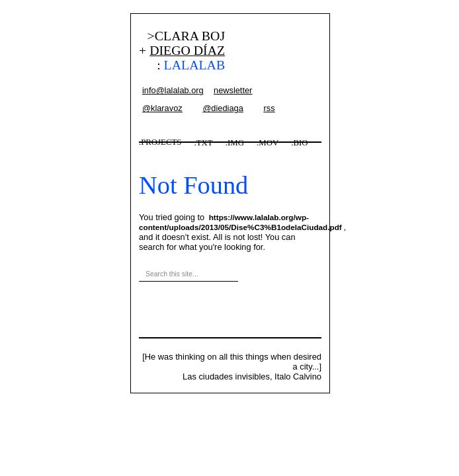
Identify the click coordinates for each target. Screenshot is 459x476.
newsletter (233, 90)
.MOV (268, 143)
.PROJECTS (160, 142)
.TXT (204, 143)
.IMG (235, 143)
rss (269, 108)
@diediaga (223, 108)
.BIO (299, 143)
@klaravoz (162, 108)
